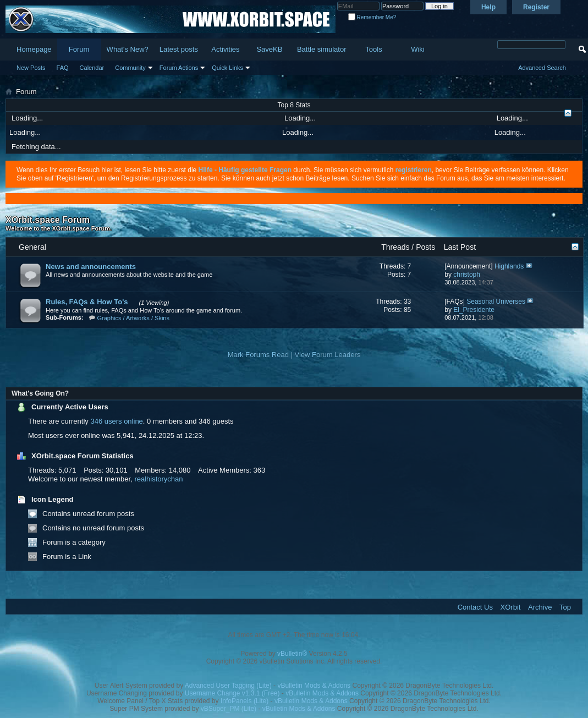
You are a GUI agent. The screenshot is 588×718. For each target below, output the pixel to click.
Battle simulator (322, 49)
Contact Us (475, 607)
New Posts (31, 68)
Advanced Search (542, 68)
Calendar (92, 68)
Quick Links (227, 68)
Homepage (34, 49)
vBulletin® (292, 654)
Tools (373, 49)
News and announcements (91, 267)
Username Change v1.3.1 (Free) (232, 693)
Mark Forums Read (258, 355)
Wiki (418, 49)
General (32, 247)
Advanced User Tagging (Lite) (228, 686)
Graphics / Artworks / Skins (133, 318)
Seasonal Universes (496, 302)
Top (565, 607)
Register (536, 7)
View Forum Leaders (328, 355)
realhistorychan (158, 479)
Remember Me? (372, 17)
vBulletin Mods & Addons (314, 686)
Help (488, 7)
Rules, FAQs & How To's (87, 302)
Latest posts (179, 49)
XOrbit (511, 607)
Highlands (509, 266)
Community (130, 68)
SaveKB (269, 49)
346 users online (116, 421)
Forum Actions (179, 68)
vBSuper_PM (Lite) (229, 709)
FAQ (63, 68)
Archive (540, 607)
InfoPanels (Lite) (244, 701)
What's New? (128, 49)
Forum (79, 49)
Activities (225, 49)
